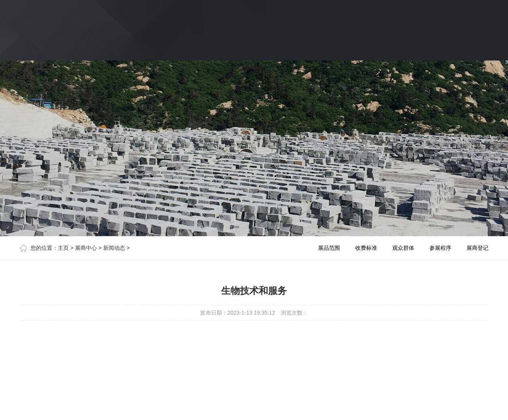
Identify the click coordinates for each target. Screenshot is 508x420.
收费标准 (366, 248)
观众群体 (403, 248)
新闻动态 (114, 248)
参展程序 (440, 248)
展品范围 (329, 248)
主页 (63, 248)
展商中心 (86, 248)
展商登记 (478, 248)
